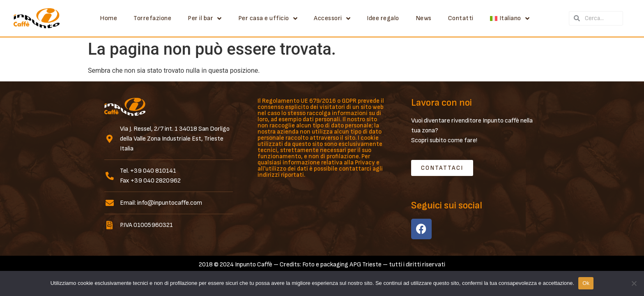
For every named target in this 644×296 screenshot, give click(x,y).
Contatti (461, 18)
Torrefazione (152, 18)
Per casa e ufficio (268, 18)
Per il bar (205, 18)
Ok (586, 283)
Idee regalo (383, 18)
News (424, 18)
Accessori (332, 18)
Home (108, 18)
